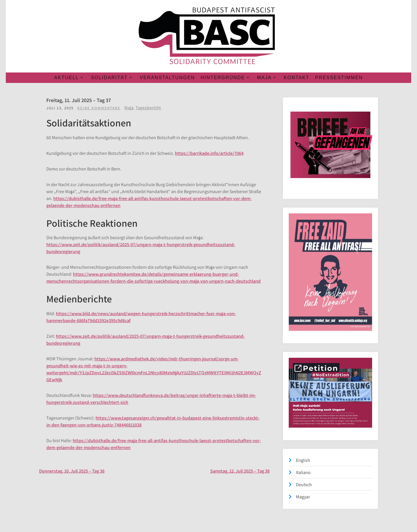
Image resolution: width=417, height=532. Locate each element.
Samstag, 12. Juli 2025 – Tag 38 (240, 471)
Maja (129, 108)
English (303, 460)
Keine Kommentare (99, 108)
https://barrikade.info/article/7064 (209, 153)
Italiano (303, 472)
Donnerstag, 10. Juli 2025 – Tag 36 (72, 471)
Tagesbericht (148, 108)
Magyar (303, 497)
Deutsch (304, 485)
